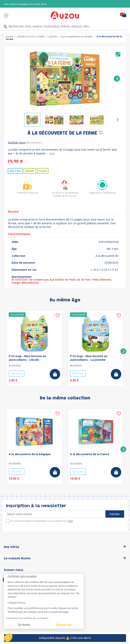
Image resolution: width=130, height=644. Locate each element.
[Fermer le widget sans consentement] (46, 576)
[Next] (117, 79)
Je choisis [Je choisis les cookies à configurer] (24, 625)
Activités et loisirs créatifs (31, 36)
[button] (8, 638)
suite (52, 153)
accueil (9, 36)
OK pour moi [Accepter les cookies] (64, 625)
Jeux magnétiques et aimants (77, 36)
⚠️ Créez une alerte (65, 638)
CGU (70, 521)
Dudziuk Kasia (17, 142)
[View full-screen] (118, 54)
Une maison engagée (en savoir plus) (25, 4)
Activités (53, 36)
